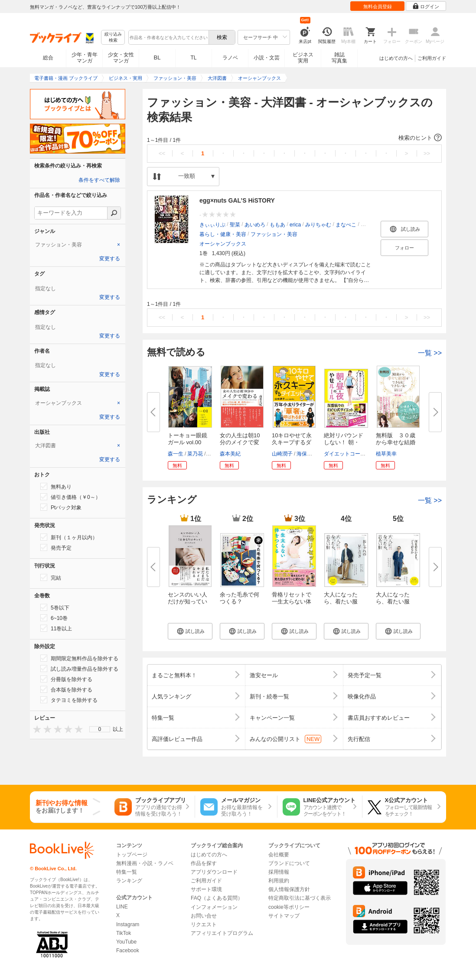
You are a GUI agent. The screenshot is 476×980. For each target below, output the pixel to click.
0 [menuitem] (100, 729)
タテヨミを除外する (69, 700)
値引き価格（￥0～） (70, 497)
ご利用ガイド (432, 58)
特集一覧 (127, 872)
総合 (48, 58)
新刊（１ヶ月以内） (69, 537)
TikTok (124, 933)
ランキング (129, 881)
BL (157, 57)
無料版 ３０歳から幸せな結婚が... (396, 442)
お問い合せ (204, 916)
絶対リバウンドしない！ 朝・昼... (344, 442)
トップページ (132, 855)
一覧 (430, 353)
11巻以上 (56, 628)
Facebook (128, 951)
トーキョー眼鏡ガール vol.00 (187, 439)
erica (295, 225)
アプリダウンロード (214, 872)
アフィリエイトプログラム (222, 933)
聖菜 (235, 225)
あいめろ (255, 225)
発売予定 (56, 547)
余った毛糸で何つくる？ (240, 598)
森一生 (176, 454)
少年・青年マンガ (85, 58)
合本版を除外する (66, 689)
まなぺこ (346, 225)
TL (193, 58)
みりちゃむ (318, 225)
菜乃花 (195, 454)
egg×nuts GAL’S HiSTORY (237, 200)
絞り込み (113, 38)
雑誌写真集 (339, 58)
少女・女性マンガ (121, 58)
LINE (122, 907)
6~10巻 (54, 618)
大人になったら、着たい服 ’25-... (341, 601)
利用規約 (279, 881)
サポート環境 (206, 889)
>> (427, 153)
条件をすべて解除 (99, 180)
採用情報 (279, 872)
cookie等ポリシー (289, 907)
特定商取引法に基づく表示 (300, 898)
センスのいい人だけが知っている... (187, 601)
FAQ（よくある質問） (217, 898)
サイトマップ (284, 916)
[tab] (78, 245)
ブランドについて (289, 863)
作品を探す (204, 863)
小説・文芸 (267, 58)
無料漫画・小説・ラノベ (145, 863)
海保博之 (307, 454)
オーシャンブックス (223, 244)
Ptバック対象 (61, 507)
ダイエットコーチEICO (351, 454)
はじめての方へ (396, 58)
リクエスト (204, 924)
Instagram (128, 924)
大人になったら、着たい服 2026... (393, 601)
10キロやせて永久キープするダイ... (292, 442)
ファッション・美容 (274, 234)
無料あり (56, 486)
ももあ (277, 225)
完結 (51, 577)
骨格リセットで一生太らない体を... (292, 601)
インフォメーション (214, 907)
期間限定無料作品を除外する (79, 658)
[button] (294, 138)
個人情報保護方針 (289, 889)
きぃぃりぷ (212, 225)
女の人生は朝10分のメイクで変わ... (240, 442)
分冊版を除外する (66, 679)
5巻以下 (55, 607)
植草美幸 (386, 454)
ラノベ (230, 58)
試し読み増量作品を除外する (79, 669)
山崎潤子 (282, 454)
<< (162, 153)
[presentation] (35, 729)
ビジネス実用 (303, 58)
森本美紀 (230, 454)
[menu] (100, 729)
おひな (368, 225)
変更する (110, 259)
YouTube (126, 942)
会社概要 (279, 855)
